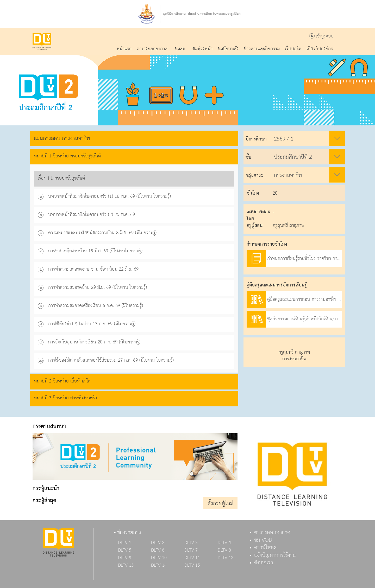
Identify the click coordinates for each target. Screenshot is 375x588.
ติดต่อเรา (264, 563)
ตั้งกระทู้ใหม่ (220, 504)
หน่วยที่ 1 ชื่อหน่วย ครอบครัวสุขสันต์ (67, 156)
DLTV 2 (158, 543)
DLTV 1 (125, 543)
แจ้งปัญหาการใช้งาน (275, 555)
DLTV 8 (224, 550)
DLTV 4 (224, 543)
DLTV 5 (125, 550)
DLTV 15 (192, 565)
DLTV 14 (159, 565)
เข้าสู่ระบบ (321, 36)
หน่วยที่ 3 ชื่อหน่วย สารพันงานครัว (65, 398)
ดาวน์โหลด (265, 548)
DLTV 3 (191, 543)
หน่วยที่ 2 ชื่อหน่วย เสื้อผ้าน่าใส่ (62, 381)
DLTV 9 (125, 558)
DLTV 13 (126, 565)
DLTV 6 (158, 550)
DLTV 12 (226, 558)
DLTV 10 (159, 558)
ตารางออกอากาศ (272, 533)
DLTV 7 (191, 550)
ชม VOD (263, 540)
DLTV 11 (192, 558)
